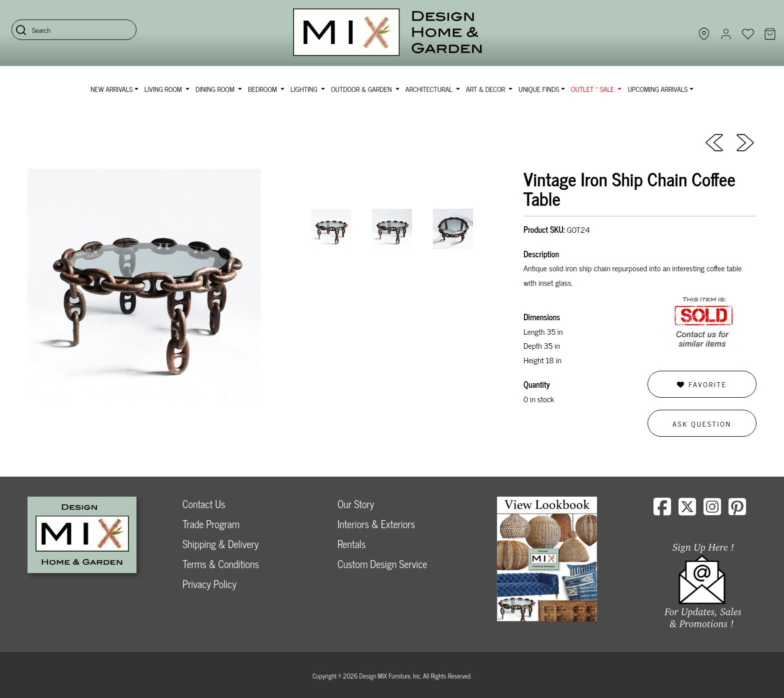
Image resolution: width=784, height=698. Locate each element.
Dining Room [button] (216, 89)
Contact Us (204, 504)
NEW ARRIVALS (111, 89)
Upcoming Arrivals (657, 89)
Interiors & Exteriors (376, 524)
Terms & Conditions (221, 564)
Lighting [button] (305, 89)
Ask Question (702, 423)
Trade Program (211, 524)
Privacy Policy (209, 584)
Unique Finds (539, 89)
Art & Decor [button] (486, 89)
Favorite (702, 384)
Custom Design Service (382, 564)
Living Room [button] (164, 89)
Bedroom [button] (263, 89)
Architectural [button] (430, 89)
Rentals (351, 544)
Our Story (356, 504)
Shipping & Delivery (220, 544)
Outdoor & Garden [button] (362, 89)
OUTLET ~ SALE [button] (593, 89)
